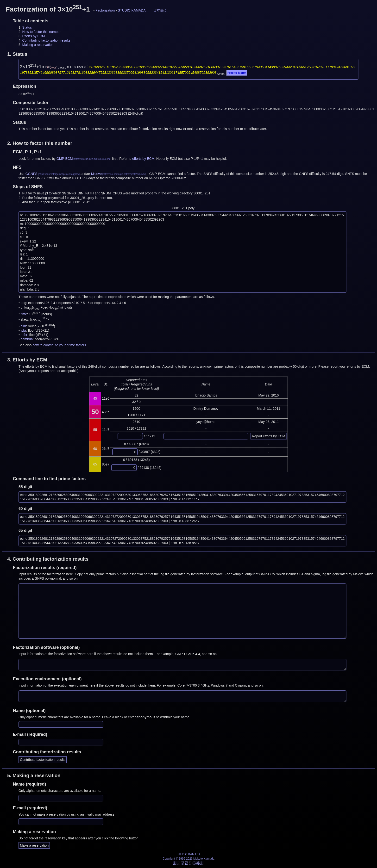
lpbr (23, 330)
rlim (23, 326)
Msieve (96, 174)
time (24, 314)
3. (27, 360)
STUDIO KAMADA (132, 10)
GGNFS (31, 174)
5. (34, 775)
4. (48, 559)
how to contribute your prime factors (59, 345)
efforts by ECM (143, 159)
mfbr (24, 335)
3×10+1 (31, 67)
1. (17, 54)
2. (40, 143)
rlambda (27, 339)
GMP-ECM (65, 159)
